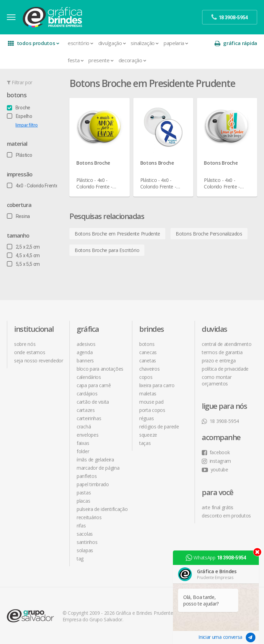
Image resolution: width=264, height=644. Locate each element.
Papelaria (176, 43)
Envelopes (87, 435)
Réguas (146, 418)
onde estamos (30, 352)
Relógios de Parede (159, 427)
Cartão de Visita (93, 402)
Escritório (81, 43)
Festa (76, 60)
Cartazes (86, 410)
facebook (216, 452)
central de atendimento (227, 344)
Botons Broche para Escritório (107, 250)
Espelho (20, 116)
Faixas (83, 443)
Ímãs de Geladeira (95, 460)
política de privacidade (225, 369)
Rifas (81, 526)
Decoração (133, 60)
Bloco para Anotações (100, 369)
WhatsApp (216, 558)
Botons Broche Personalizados (209, 234)
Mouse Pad (151, 402)
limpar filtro (27, 125)
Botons (17, 95)
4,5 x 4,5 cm (23, 255)
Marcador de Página (98, 468)
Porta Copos (152, 410)
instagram (216, 461)
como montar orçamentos (217, 380)
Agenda (85, 352)
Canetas (148, 361)
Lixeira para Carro (157, 385)
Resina (18, 216)
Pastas (84, 493)
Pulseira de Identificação (102, 509)
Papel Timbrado (93, 484)
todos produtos (34, 43)
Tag (80, 559)
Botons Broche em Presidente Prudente (117, 234)
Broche (19, 108)
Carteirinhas (89, 418)
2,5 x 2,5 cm (23, 247)
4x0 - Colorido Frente (32, 186)
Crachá (84, 427)
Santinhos (87, 542)
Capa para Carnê (94, 385)
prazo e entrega (219, 361)
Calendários (89, 377)
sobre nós (25, 344)
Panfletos (87, 476)
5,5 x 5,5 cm (23, 264)
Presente (101, 60)
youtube (215, 470)
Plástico (19, 155)
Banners (85, 361)
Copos (146, 377)
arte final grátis (218, 507)
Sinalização (145, 43)
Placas (83, 501)
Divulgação (112, 43)
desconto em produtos (226, 516)
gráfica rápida (236, 43)
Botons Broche (93, 163)
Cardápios (87, 394)
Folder (83, 451)
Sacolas (85, 534)
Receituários (89, 517)
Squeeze (148, 435)
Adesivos (86, 344)
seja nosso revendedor (39, 361)
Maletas (148, 394)
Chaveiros (149, 369)
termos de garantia (222, 352)
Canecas (148, 352)
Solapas (85, 550)
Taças (145, 443)
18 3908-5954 (220, 421)
